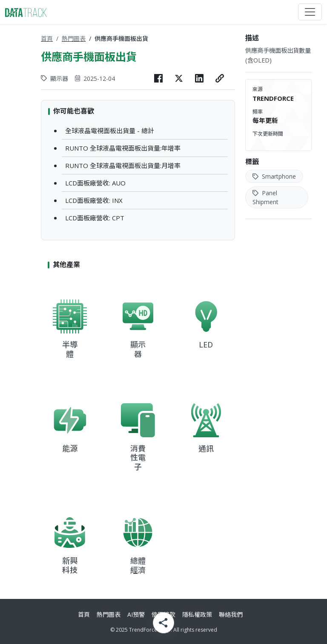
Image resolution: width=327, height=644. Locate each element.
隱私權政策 (197, 614)
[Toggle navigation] (310, 12)
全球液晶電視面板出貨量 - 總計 (110, 131)
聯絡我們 (231, 614)
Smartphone (274, 176)
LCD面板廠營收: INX (94, 200)
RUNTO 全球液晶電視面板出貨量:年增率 (123, 148)
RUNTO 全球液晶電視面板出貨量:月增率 (123, 165)
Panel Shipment (265, 197)
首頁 (47, 38)
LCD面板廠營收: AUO (95, 183)
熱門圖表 (74, 38)
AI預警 (136, 614)
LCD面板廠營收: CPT (95, 218)
